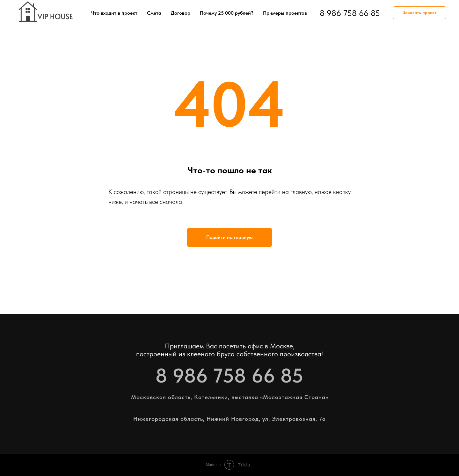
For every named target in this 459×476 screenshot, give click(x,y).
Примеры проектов (285, 13)
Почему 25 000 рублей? (227, 13)
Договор (181, 13)
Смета (154, 13)
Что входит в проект (114, 13)
